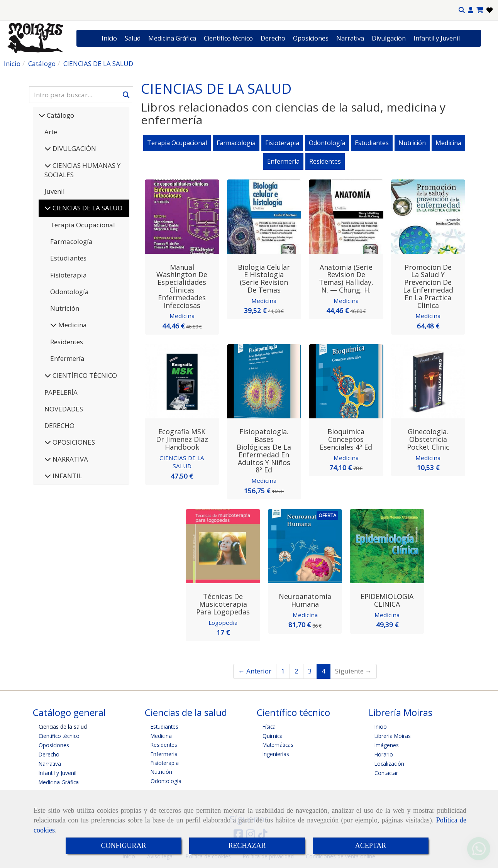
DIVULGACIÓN (74, 148)
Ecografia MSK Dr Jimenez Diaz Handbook (182, 439)
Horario (384, 754)
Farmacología (71, 241)
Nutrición (65, 308)
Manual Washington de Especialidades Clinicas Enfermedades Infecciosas (182, 286)
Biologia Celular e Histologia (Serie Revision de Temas (264, 278)
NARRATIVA (69, 459)
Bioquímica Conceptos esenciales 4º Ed (346, 439)
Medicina (72, 325)
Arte (51, 132)
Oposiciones (311, 38)
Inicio (109, 38)
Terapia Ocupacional (83, 225)
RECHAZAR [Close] (247, 846)
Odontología (69, 292)
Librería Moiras (393, 736)
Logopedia (223, 622)
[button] (471, 10)
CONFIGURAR (123, 846)
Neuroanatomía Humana (305, 600)
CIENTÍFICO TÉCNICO (84, 375)
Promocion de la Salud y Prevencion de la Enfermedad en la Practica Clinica (428, 286)
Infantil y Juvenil (437, 38)
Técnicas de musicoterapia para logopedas (223, 604)
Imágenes (387, 745)
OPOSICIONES (73, 442)
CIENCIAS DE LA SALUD (182, 462)
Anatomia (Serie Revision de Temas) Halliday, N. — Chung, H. (346, 278)
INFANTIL (66, 476)
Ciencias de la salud (63, 727)
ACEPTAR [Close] (371, 846)
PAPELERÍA (61, 392)
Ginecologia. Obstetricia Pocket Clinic (428, 439)
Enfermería (67, 358)
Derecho (273, 38)
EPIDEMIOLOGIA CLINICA (387, 600)
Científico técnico (228, 38)
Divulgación (389, 38)
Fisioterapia (69, 275)
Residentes (67, 342)
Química (273, 735)
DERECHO (59, 426)
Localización (389, 764)
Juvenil (55, 191)
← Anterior (255, 671)
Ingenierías (276, 754)
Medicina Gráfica (172, 38)
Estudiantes (68, 258)
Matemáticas (278, 744)
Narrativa (350, 38)
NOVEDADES (64, 409)
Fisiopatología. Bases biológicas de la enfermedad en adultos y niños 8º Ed (264, 451)
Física (269, 727)
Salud (133, 38)
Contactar (386, 773)
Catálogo (60, 115)
